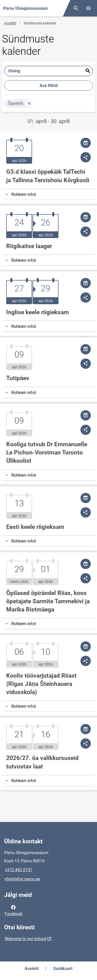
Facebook (14, 910)
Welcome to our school (25, 939)
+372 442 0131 (18, 870)
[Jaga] (86, 157)
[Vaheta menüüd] (88, 8)
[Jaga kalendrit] (86, 143)
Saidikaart (63, 969)
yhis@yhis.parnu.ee (22, 879)
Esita (88, 71)
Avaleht (10, 23)
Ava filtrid (49, 86)
